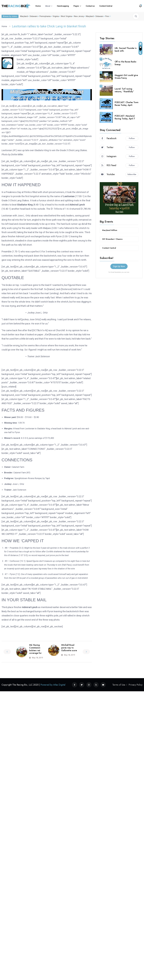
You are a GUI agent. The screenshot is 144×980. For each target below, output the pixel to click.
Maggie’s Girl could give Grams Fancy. (126, 77)
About (48, 6)
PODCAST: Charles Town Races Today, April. (127, 104)
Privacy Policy (136, 685)
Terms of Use (119, 685)
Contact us (90, 6)
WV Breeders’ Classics (112, 239)
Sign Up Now (119, 266)
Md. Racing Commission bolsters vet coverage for (35, 649)
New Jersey (78, 16)
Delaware (33, 16)
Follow (132, 138)
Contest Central (106, 6)
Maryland (23, 16)
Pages (76, 6)
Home (38, 6)
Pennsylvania (45, 16)
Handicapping (63, 6)
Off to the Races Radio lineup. (125, 63)
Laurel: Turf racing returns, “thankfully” (124, 90)
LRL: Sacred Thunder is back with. (126, 50)
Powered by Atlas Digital (53, 685)
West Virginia (66, 16)
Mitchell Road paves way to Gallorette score (69, 648)
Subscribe (132, 174)
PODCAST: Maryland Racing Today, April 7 (125, 117)
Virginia (55, 16)
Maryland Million (110, 230)
